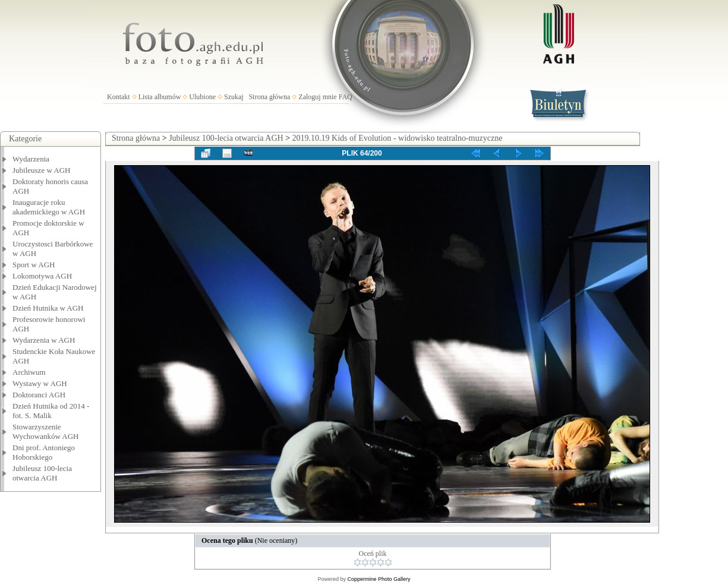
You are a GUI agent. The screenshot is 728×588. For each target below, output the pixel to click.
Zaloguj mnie (317, 97)
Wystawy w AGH (40, 383)
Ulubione (202, 97)
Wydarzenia (31, 159)
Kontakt (119, 97)
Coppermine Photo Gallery (379, 579)
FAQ (346, 97)
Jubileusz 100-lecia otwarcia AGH (42, 473)
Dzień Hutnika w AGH (48, 308)
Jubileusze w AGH (42, 170)
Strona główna (270, 97)
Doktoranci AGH (39, 395)
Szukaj (234, 97)
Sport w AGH (34, 265)
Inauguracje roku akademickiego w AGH (49, 207)
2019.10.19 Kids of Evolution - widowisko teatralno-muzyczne (398, 138)
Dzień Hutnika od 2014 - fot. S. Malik (51, 411)
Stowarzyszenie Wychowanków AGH (46, 431)
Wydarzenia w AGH (44, 340)
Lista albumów (160, 97)
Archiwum (29, 372)
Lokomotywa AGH (42, 276)
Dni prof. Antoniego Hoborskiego (44, 452)
